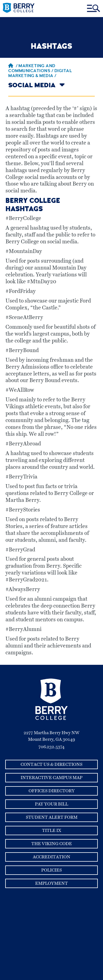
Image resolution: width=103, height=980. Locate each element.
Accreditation (51, 857)
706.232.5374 (51, 747)
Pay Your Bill (51, 804)
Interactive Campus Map (51, 778)
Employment (51, 883)
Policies (51, 870)
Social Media (32, 86)
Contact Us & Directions (51, 764)
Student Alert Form (52, 817)
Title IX (52, 831)
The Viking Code (52, 844)
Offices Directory (52, 791)
